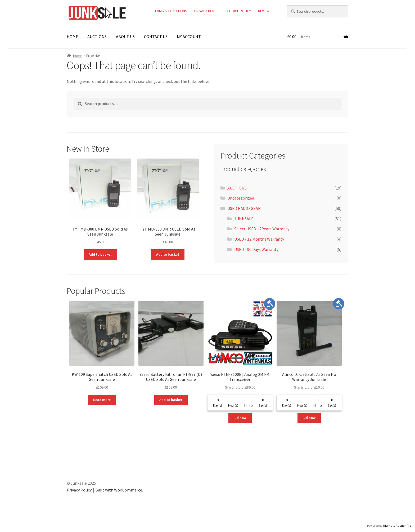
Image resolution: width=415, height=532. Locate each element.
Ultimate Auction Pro (397, 526)
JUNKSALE (244, 219)
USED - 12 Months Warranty (259, 239)
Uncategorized (241, 198)
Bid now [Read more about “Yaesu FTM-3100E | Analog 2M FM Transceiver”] (240, 418)
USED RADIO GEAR (244, 208)
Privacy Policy (79, 490)
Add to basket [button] (100, 254)
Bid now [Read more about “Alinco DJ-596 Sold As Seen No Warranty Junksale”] (309, 418)
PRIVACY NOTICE (207, 11)
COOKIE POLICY (239, 11)
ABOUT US (125, 37)
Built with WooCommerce (119, 490)
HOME (72, 37)
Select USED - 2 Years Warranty (262, 229)
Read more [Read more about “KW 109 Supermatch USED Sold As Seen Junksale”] (102, 400)
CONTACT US (156, 37)
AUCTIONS (97, 37)
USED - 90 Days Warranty (256, 249)
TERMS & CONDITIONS (170, 11)
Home (78, 56)
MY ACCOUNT (189, 37)
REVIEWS (265, 11)
